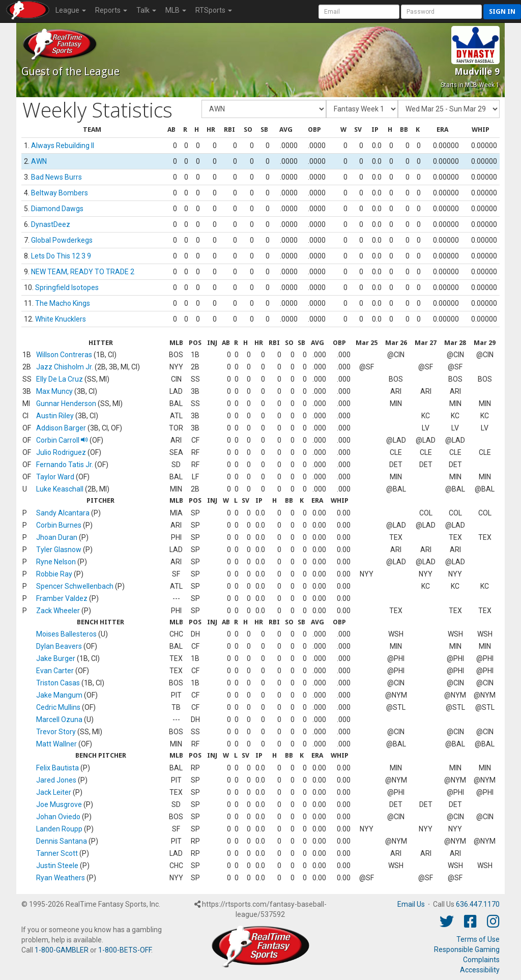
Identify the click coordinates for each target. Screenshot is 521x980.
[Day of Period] (449, 109)
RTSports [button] (214, 10)
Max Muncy (54, 391)
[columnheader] (92, 130)
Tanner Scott (57, 853)
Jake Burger (56, 658)
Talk (146, 10)
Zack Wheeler (58, 611)
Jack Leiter (54, 792)
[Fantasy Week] (362, 109)
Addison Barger (61, 428)
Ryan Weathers (61, 878)
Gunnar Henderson (66, 403)
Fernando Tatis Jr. (65, 465)
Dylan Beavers (59, 646)
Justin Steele (57, 866)
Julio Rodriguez (61, 452)
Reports (111, 10)
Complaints (481, 960)
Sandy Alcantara (63, 513)
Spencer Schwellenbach (75, 586)
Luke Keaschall (60, 489)
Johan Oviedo (58, 817)
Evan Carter (55, 671)
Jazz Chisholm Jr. (65, 367)
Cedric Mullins (58, 707)
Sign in (502, 11)
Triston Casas (58, 683)
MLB (176, 10)
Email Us (411, 904)
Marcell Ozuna (59, 719)
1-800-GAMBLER (62, 950)
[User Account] (359, 12)
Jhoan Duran (57, 537)
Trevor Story (56, 732)
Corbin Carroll (62, 440)
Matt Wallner (56, 744)
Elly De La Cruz (60, 379)
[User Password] (441, 12)
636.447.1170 (478, 904)
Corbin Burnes (59, 525)
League (71, 10)
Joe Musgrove (59, 804)
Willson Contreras (64, 355)
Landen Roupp (59, 829)
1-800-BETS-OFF (125, 950)
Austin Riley (55, 416)
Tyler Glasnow (59, 550)
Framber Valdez (62, 598)
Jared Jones (56, 780)
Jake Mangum (59, 695)
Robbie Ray (54, 574)
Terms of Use (478, 939)
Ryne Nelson (56, 562)
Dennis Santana (62, 841)
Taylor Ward (55, 477)
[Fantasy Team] (264, 109)
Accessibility (480, 970)
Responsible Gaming (467, 949)
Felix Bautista (57, 768)
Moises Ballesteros (66, 634)
